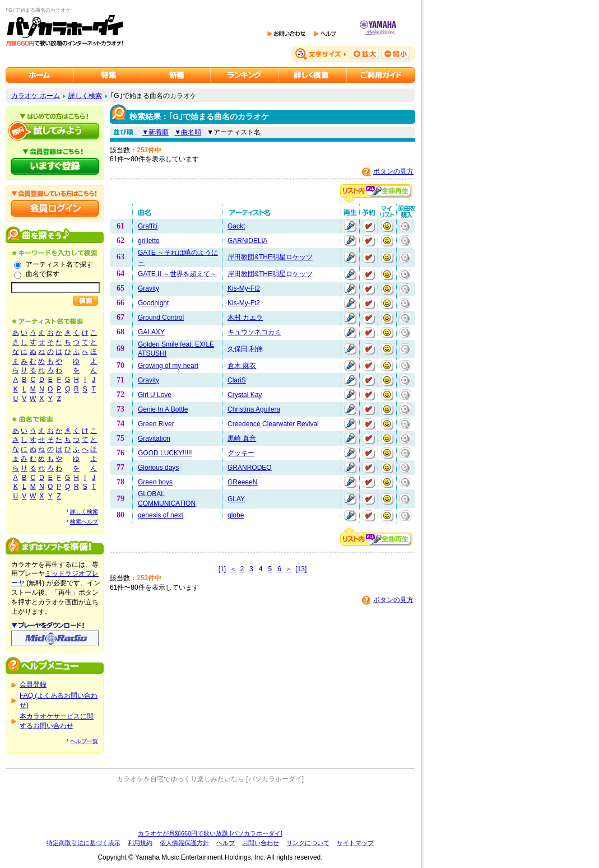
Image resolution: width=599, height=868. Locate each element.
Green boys (155, 482)
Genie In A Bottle (163, 409)
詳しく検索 (85, 96)
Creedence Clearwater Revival (273, 424)
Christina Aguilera (254, 409)
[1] (222, 569)
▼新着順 (155, 132)
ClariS (237, 380)
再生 (350, 226)
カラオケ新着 (177, 75)
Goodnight (153, 303)
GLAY (236, 499)
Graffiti (148, 226)
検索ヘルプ (84, 522)
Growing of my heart (168, 366)
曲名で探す (43, 274)
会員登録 (33, 684)
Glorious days (158, 468)
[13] (301, 569)
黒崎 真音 (242, 438)
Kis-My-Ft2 (244, 288)
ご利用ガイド (381, 75)
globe (236, 515)
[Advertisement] (210, 806)
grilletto (149, 241)
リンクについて (308, 843)
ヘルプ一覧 (84, 741)
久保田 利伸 (245, 349)
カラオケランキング (245, 75)
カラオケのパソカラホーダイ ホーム (40, 75)
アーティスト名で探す (59, 264)
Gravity (148, 288)
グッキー (241, 453)
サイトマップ (355, 843)
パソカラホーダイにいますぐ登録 (55, 166)
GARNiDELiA (247, 241)
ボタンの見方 (393, 171)
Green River (156, 424)
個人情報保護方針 (184, 843)
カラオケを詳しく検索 (313, 75)
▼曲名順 (188, 132)
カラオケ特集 (108, 75)
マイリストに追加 (387, 226)
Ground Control (161, 318)
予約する (369, 226)
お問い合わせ (261, 843)
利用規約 (140, 843)
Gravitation (154, 438)
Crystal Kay (245, 395)
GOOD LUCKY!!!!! (165, 453)
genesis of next (161, 515)
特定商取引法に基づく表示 (83, 843)
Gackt (236, 226)
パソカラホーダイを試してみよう (55, 131)
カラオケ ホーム (36, 96)
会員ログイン (55, 208)
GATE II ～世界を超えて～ (177, 274)
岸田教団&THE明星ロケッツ (270, 257)
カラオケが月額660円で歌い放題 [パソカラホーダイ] (210, 833)
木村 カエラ (245, 318)
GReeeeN (242, 482)
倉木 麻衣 (242, 366)
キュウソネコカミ (254, 332)
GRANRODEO (250, 468)
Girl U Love (155, 395)
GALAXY (151, 332)
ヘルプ (226, 843)
